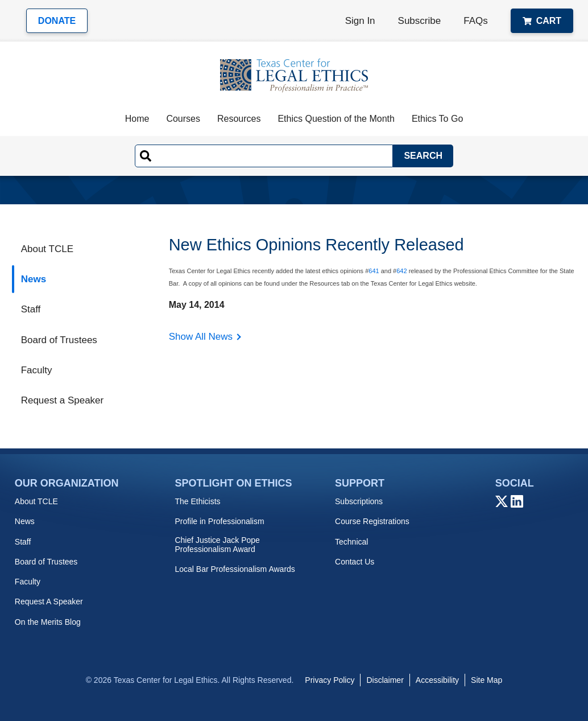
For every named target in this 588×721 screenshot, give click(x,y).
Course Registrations (372, 521)
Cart (542, 21)
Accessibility (437, 680)
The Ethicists (197, 501)
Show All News (201, 337)
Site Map (486, 680)
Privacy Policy (330, 680)
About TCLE (47, 249)
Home (137, 119)
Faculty (37, 370)
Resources (239, 119)
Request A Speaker (49, 601)
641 (374, 271)
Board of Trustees (59, 340)
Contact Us (355, 562)
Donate (57, 21)
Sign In (360, 21)
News (34, 279)
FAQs (476, 21)
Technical (351, 542)
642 (401, 271)
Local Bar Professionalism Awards (235, 569)
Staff (31, 309)
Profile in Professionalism (219, 521)
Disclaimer (385, 680)
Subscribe (420, 21)
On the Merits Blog (48, 622)
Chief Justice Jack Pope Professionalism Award (217, 545)
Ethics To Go (437, 119)
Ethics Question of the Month (336, 119)
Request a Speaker (63, 400)
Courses (183, 119)
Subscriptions (359, 501)
